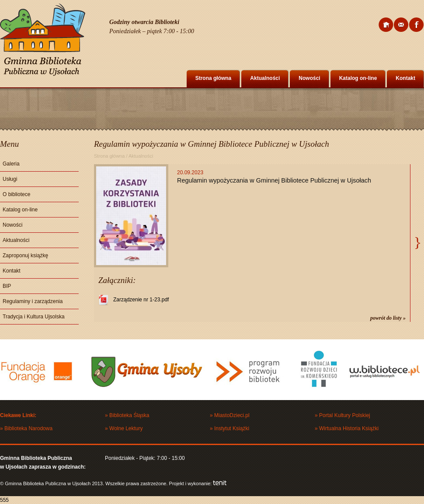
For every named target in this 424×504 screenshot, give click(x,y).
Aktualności (265, 78)
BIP (7, 286)
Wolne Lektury (126, 428)
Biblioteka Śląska (129, 415)
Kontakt (405, 78)
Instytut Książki (232, 428)
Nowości (309, 78)
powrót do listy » (388, 318)
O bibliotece (16, 194)
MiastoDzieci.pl (232, 415)
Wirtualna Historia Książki (349, 428)
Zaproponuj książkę (25, 255)
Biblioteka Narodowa (28, 428)
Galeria (11, 164)
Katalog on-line (358, 78)
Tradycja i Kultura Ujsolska (34, 317)
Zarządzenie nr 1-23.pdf (141, 300)
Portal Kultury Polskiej (345, 415)
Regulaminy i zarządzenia (33, 301)
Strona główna (214, 78)
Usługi (10, 179)
